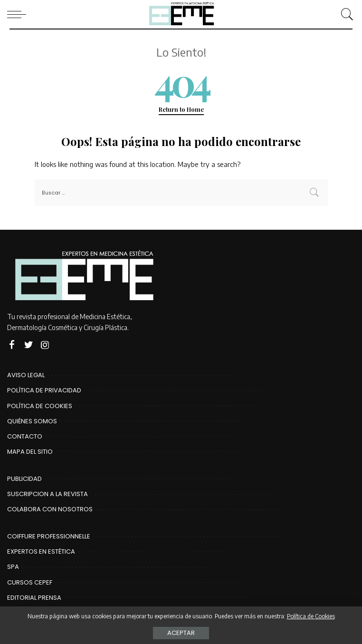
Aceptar (181, 633)
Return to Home (181, 109)
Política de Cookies (311, 616)
